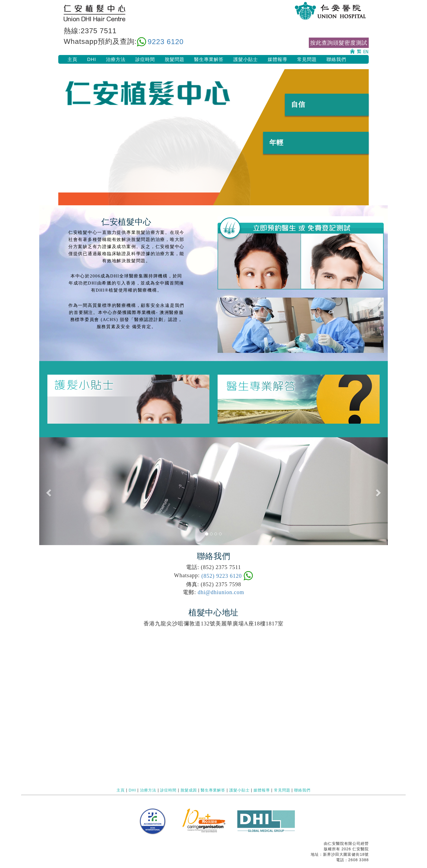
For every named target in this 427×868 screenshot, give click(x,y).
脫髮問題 (175, 59)
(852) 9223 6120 (222, 576)
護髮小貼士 (246, 59)
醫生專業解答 (209, 59)
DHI (92, 59)
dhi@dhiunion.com (221, 592)
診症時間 (145, 59)
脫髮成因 (189, 790)
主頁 (72, 59)
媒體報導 (277, 59)
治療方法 (116, 59)
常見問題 (307, 59)
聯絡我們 (336, 59)
